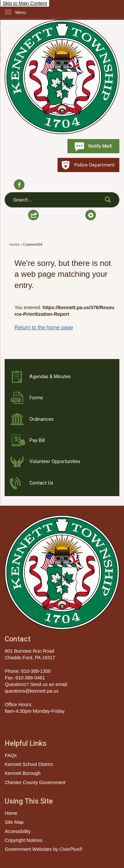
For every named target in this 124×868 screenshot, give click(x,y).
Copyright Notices (23, 840)
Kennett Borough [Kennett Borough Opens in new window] (22, 773)
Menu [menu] (21, 12)
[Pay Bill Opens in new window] (62, 441)
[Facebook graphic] (19, 185)
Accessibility (18, 831)
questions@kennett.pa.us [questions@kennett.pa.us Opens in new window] (32, 691)
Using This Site (29, 801)
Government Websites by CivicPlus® (43, 849)
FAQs (11, 755)
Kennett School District (29, 764)
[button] (108, 199)
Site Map (14, 822)
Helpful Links (26, 743)
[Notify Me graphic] (93, 146)
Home (15, 244)
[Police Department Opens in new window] (88, 165)
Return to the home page (44, 327)
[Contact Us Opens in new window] (62, 483)
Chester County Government (35, 782)
